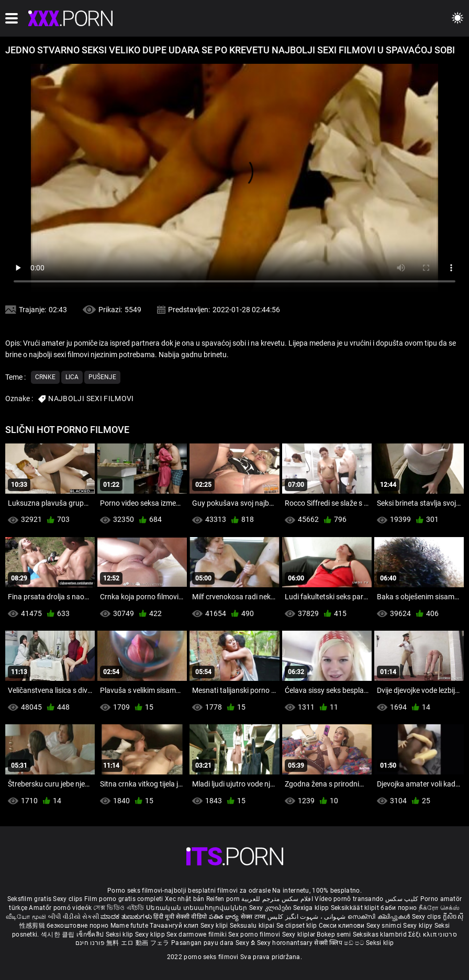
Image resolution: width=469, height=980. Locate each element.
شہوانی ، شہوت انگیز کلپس (308, 917)
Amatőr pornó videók (60, 908)
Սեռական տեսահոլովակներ (198, 908)
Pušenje (102, 377)
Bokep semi (334, 935)
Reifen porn (223, 899)
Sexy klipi (215, 926)
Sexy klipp (151, 935)
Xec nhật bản (185, 899)
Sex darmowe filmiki (197, 935)
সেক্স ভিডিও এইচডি (119, 908)
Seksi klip (120, 935)
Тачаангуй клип (175, 926)
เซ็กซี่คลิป (91, 935)
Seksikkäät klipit (356, 908)
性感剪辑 (33, 926)
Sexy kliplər (300, 935)
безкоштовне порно (77, 926)
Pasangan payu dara (203, 943)
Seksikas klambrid (381, 935)
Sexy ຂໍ (246, 943)
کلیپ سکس (402, 899)
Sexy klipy (418, 926)
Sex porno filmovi (254, 935)
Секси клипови (343, 926)
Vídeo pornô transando (349, 899)
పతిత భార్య (225, 917)
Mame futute (129, 926)
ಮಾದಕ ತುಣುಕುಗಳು (127, 917)
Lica (72, 377)
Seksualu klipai (253, 926)
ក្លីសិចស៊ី (453, 917)
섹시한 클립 (59, 935)
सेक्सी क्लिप (329, 943)
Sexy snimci (385, 926)
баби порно (399, 908)
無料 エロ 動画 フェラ (138, 943)
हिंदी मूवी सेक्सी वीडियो (180, 917)
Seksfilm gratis (30, 899)
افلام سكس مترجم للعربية (277, 899)
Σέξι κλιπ (423, 935)
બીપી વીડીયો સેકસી (74, 917)
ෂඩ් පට (355, 943)
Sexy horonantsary (286, 943)
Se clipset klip (298, 926)
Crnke (45, 377)
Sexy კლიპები (271, 908)
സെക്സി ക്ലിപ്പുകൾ (380, 917)
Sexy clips (68, 899)
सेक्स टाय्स (254, 917)
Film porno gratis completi (124, 899)
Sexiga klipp (312, 908)
